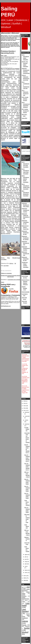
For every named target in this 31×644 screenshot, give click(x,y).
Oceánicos (25, 618)
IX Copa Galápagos (27, 429)
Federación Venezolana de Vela (25, 259)
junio (26, 559)
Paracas (24, 625)
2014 (25, 403)
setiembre (27, 424)
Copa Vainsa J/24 (27, 526)
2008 (25, 580)
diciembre (27, 412)
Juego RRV (24, 118)
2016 (25, 401)
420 (23, 587)
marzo (26, 566)
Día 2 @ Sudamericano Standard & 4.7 (27, 458)
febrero (26, 570)
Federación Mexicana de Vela (25, 243)
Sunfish (27, 628)
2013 (25, 406)
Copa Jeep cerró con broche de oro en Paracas (27, 438)
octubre (26, 420)
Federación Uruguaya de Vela (25, 254)
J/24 (28, 587)
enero (26, 573)
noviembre (27, 416)
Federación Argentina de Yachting (25, 210)
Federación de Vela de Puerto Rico (25, 227)
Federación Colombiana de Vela (25, 222)
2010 (25, 576)
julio (26, 557)
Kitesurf (26, 600)
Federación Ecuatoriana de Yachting (25, 238)
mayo (26, 562)
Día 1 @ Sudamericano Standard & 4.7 (27, 467)
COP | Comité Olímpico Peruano (25, 99)
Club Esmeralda (26, 292)
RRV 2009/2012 (26, 626)
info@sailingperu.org (6, 306)
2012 (25, 408)
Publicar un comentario (6, 273)
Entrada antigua (16, 276)
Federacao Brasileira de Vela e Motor (25, 205)
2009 (25, 578)
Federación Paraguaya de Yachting (26, 248)
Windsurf (25, 632)
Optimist (25, 621)
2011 (25, 410)
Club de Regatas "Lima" (24, 288)
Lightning (28, 614)
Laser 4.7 (26, 602)
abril (26, 564)
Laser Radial (6, 266)
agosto (26, 555)
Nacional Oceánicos (27, 539)
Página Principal (10, 276)
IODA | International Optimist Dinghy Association (25, 179)
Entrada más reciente (6, 276)
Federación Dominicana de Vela (25, 233)
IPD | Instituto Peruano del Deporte (25, 111)
